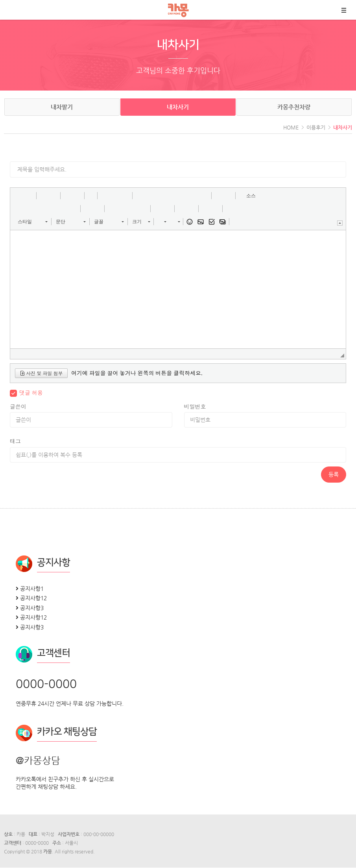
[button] (19, 196)
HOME (291, 127)
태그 (15, 441)
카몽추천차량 (294, 107)
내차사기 (178, 107)
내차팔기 (62, 107)
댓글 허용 (31, 393)
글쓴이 (18, 406)
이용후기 (316, 127)
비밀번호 (195, 406)
